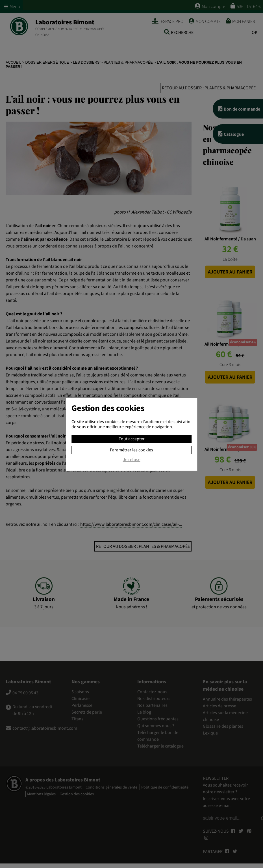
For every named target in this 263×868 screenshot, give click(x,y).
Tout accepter (132, 439)
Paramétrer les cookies (131, 450)
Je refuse (132, 460)
